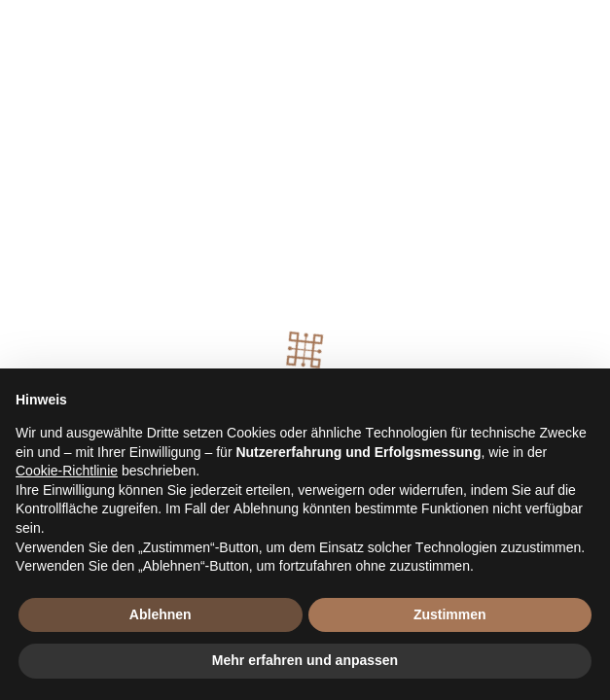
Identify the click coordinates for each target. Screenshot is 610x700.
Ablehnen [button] (161, 614)
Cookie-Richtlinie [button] (67, 471)
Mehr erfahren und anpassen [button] (305, 660)
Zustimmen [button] (450, 614)
